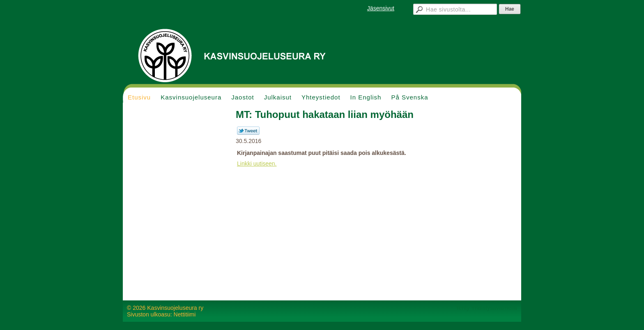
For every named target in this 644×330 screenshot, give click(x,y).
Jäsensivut (381, 8)
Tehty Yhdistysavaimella (486, 308)
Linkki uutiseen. (257, 164)
